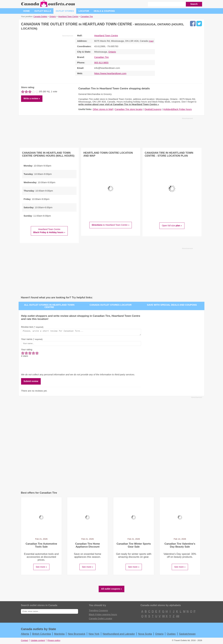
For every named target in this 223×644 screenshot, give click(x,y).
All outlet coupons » (111, 590)
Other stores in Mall (103, 109)
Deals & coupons (104, 11)
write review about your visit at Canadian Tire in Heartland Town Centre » (119, 104)
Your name (32, 340)
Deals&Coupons (153, 109)
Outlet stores (65, 11)
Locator (84, 11)
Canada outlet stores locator (110, 305)
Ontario (112, 52)
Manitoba (59, 635)
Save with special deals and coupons (172, 305)
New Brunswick (77, 635)
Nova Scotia (145, 635)
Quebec (171, 635)
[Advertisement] (47, 59)
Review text (32, 327)
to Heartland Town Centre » (111, 225)
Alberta (25, 635)
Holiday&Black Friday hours (177, 109)
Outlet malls (43, 11)
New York (94, 635)
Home (26, 11)
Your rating (27, 350)
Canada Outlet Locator (101, 619)
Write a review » (32, 98)
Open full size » (172, 226)
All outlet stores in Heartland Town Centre (49, 306)
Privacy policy (54, 641)
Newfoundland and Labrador (119, 635)
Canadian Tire (102, 57)
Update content (38, 641)
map (151, 41)
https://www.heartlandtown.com (110, 73)
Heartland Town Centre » (49, 231)
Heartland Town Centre (106, 35)
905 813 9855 (101, 63)
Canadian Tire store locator (129, 109)
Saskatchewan (187, 635)
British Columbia (42, 635)
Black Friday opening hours (103, 615)
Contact (25, 641)
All (177, 617)
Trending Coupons (98, 611)
